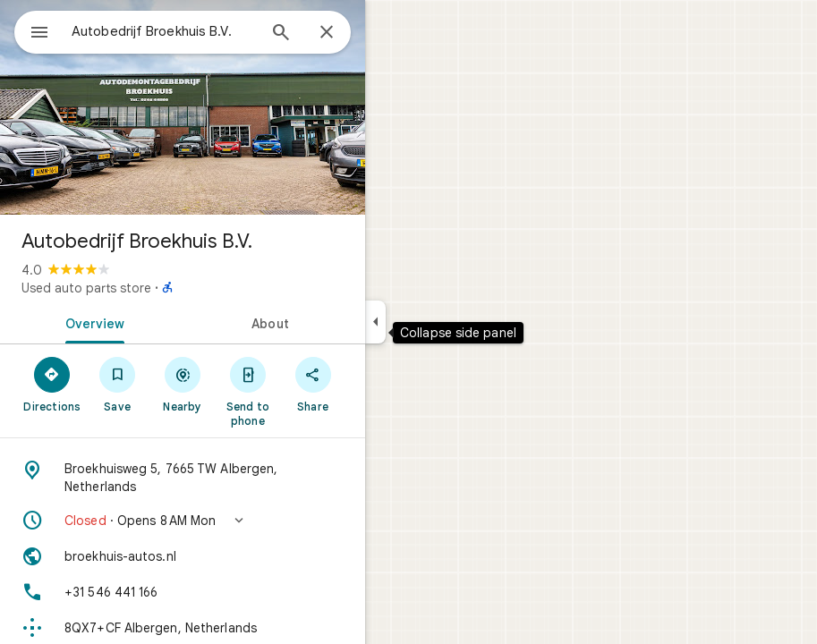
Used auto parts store (86, 288)
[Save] (118, 384)
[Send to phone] (247, 391)
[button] (183, 521)
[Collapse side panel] (375, 322)
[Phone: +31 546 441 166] (183, 592)
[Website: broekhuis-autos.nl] (183, 556)
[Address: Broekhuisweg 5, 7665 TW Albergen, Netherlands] (183, 478)
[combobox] (164, 31)
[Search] (281, 34)
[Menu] (39, 34)
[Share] (313, 384)
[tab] (91, 322)
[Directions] (52, 384)
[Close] (327, 33)
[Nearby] (183, 384)
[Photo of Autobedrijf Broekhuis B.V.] (183, 107)
